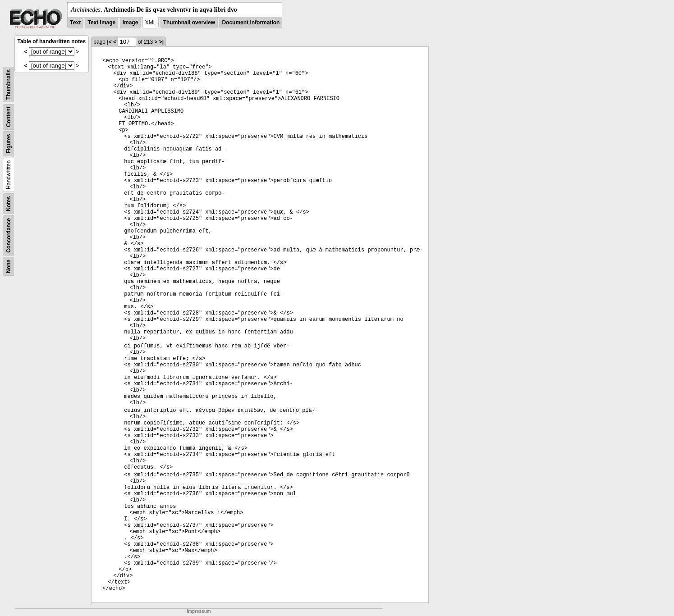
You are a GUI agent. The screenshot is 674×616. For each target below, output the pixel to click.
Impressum (199, 611)
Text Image (101, 23)
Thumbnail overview (189, 23)
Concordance (9, 235)
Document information (251, 23)
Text (75, 23)
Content (9, 117)
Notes (9, 203)
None (9, 266)
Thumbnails (9, 84)
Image (131, 23)
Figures (9, 144)
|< (109, 42)
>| (161, 42)
